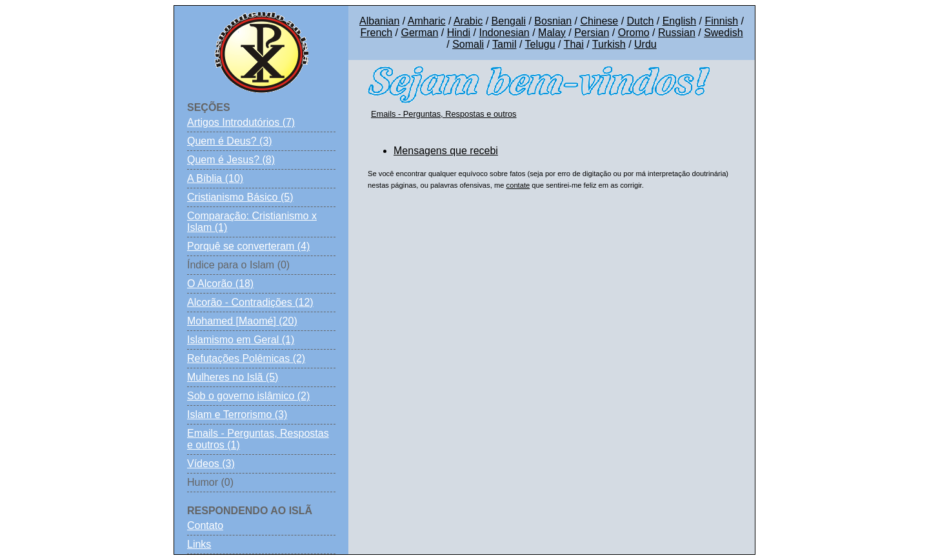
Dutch (641, 21)
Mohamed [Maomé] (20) (242, 321)
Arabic (468, 21)
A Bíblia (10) (215, 178)
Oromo (634, 33)
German (420, 33)
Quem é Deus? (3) (230, 141)
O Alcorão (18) (220, 284)
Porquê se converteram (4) (248, 246)
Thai (574, 44)
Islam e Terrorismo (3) (237, 415)
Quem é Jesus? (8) (231, 160)
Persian (592, 33)
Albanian (379, 21)
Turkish (609, 44)
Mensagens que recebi (446, 151)
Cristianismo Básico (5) (240, 197)
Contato (205, 525)
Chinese (599, 21)
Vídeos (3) (211, 464)
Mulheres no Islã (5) (233, 377)
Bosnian (553, 21)
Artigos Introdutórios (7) (241, 122)
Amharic (427, 21)
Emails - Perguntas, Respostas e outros (444, 114)
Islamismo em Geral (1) (241, 340)
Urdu (645, 44)
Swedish (723, 33)
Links (199, 544)
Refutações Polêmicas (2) (246, 358)
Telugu (540, 44)
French (376, 33)
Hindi (459, 33)
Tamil (504, 44)
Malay (552, 33)
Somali (468, 44)
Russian (677, 33)
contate (518, 185)
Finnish (722, 21)
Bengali (509, 21)
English (679, 21)
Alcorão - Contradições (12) (250, 302)
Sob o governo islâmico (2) (248, 396)
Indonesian (504, 33)
